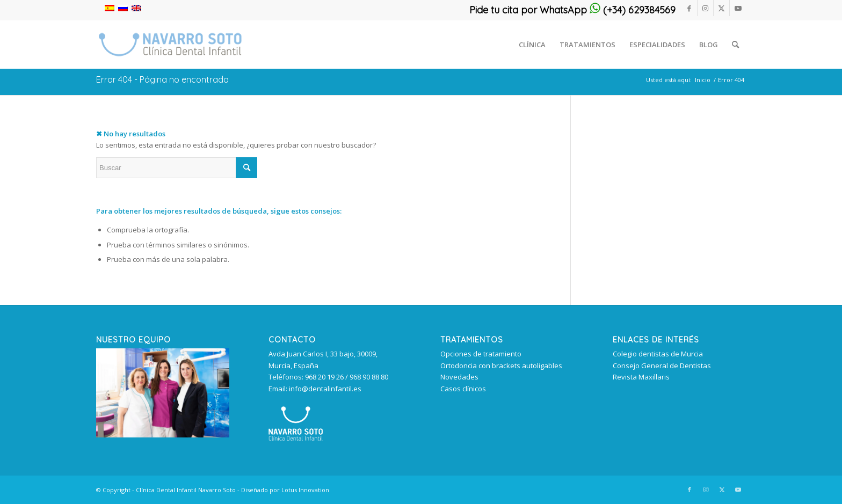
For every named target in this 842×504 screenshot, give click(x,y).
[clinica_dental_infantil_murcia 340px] (170, 45)
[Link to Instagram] (705, 8)
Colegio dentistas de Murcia (658, 354)
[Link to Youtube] (738, 8)
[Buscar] (735, 45)
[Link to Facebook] (689, 8)
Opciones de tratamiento (481, 354)
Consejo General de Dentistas (662, 366)
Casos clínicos (463, 389)
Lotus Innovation (305, 490)
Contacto (292, 340)
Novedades (459, 377)
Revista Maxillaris (641, 377)
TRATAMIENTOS (472, 340)
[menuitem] (532, 45)
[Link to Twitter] (721, 8)
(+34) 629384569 (633, 10)
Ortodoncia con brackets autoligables (501, 366)
